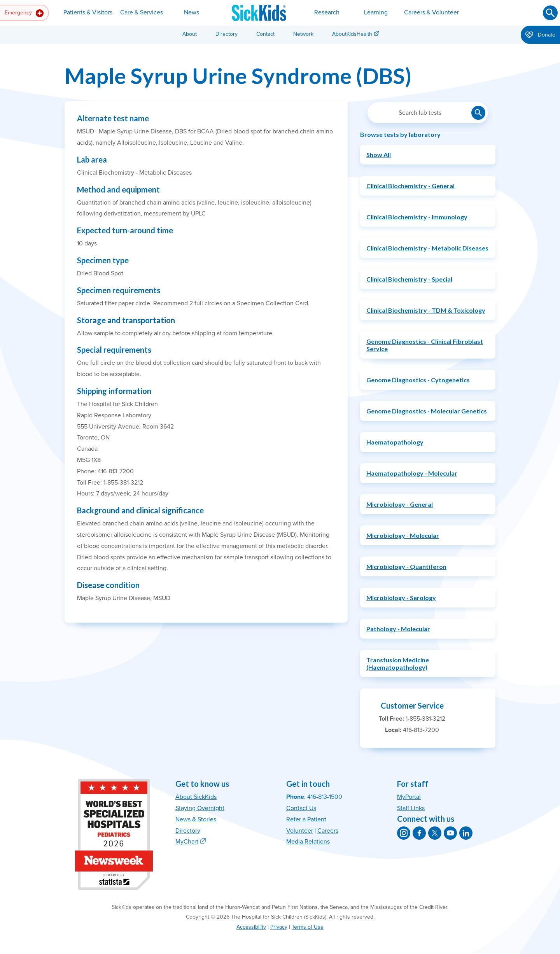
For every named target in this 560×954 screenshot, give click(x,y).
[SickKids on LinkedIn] (466, 833)
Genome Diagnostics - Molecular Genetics (427, 411)
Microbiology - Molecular (403, 535)
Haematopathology (395, 442)
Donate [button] (540, 35)
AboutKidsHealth (352, 34)
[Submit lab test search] (478, 113)
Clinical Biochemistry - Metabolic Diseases (427, 248)
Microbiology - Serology (401, 598)
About (190, 34)
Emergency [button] (24, 13)
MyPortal (409, 797)
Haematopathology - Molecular (412, 473)
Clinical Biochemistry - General (410, 186)
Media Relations (308, 842)
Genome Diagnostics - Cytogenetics (418, 380)
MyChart (187, 842)
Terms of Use (308, 927)
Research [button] (327, 12)
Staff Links (411, 808)
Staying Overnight (200, 808)
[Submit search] (550, 13)
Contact (265, 34)
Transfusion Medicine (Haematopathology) (398, 663)
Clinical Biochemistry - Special (409, 279)
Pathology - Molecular (398, 629)
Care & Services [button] (142, 12)
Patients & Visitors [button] (88, 12)
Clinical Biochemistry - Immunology (417, 217)
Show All (379, 155)
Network (303, 34)
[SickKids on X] (435, 833)
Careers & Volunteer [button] (431, 12)
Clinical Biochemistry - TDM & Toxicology (426, 310)
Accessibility (251, 927)
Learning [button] (376, 12)
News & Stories (196, 819)
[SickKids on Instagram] (404, 833)
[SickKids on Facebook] (419, 833)
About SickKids (196, 797)
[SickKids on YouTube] (450, 833)
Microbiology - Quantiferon (406, 566)
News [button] (192, 12)
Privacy (279, 927)
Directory (227, 34)
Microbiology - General (400, 504)
